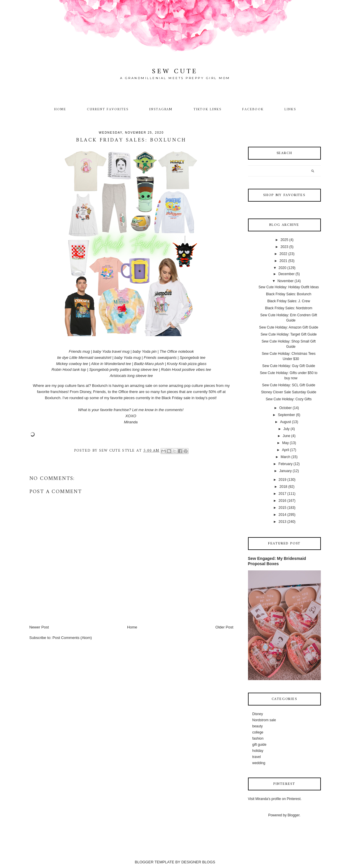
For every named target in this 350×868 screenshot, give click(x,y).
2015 (283, 508)
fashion (258, 738)
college (258, 732)
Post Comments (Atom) (72, 638)
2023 (284, 247)
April (286, 450)
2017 (283, 494)
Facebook (253, 109)
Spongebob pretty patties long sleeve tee (124, 370)
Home (60, 109)
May (285, 443)
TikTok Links (207, 109)
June (286, 436)
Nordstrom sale (264, 720)
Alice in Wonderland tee (111, 364)
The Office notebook (177, 351)
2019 (283, 480)
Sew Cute (175, 72)
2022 (283, 254)
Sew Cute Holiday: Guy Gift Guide (289, 366)
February (286, 464)
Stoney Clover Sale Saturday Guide (289, 392)
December (286, 274)
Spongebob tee (193, 358)
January (285, 471)
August (285, 422)
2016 (283, 501)
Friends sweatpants (160, 358)
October (285, 408)
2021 (283, 261)
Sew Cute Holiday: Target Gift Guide (289, 334)
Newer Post (39, 627)
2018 (283, 487)
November (285, 281)
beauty (258, 726)
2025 (284, 240)
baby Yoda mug (128, 358)
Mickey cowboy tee (72, 364)
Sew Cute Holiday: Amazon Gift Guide (289, 327)
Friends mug (79, 351)
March (285, 457)
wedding (259, 763)
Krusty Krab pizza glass (187, 364)
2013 (283, 522)
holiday (258, 751)
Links (290, 109)
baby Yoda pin (145, 351)
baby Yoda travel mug (111, 351)
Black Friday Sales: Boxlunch (289, 294)
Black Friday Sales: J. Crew (289, 301)
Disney (258, 714)
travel (257, 757)
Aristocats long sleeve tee (131, 376)
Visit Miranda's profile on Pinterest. (275, 799)
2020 (283, 268)
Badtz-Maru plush (149, 364)
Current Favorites (108, 109)
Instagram (161, 109)
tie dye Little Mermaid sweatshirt (84, 358)
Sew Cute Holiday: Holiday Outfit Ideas (289, 287)
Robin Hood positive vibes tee (186, 370)
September (287, 415)
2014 (283, 515)
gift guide (260, 745)
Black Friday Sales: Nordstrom (289, 308)
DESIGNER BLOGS (198, 862)
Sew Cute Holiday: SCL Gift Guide (289, 385)
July (286, 429)
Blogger (294, 815)
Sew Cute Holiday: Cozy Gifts (289, 399)
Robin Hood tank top (69, 370)
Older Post (224, 627)
